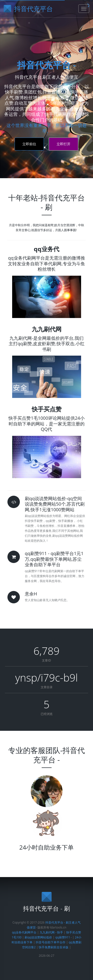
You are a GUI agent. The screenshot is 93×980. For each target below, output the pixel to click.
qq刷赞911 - (64, 937)
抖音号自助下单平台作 (51, 942)
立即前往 (29, 144)
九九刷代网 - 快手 (51, 932)
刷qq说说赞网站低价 (38, 937)
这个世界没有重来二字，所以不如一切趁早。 (47, 128)
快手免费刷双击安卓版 (54, 947)
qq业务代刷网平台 (25, 932)
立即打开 (63, 144)
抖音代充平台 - (46, 65)
